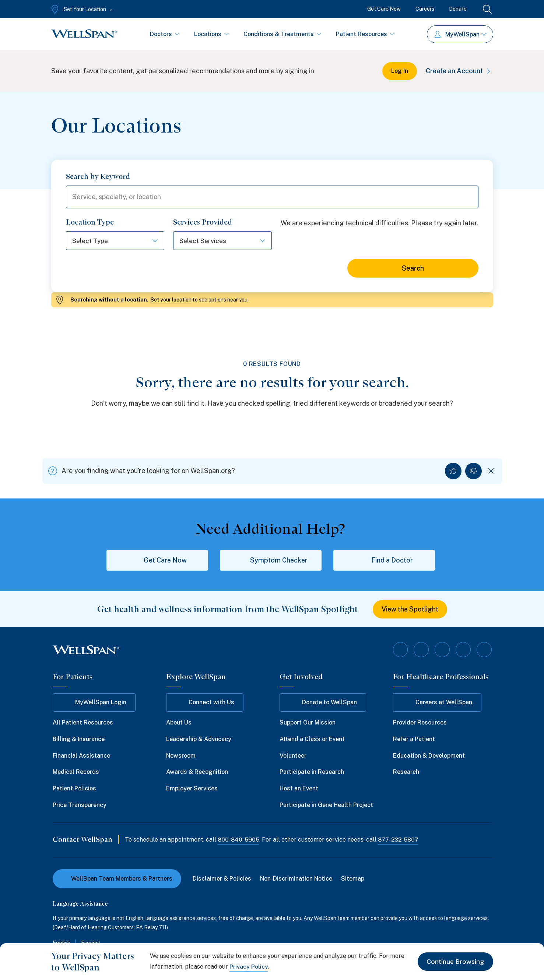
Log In (398, 71)
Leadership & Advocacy (199, 739)
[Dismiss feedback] (491, 471)
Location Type (90, 223)
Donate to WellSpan (323, 703)
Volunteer (293, 756)
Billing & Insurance (79, 739)
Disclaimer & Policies (222, 879)
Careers (425, 9)
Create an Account (459, 71)
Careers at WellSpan (437, 703)
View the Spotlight (410, 610)
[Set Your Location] (81, 9)
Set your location (171, 300)
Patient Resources (365, 34)
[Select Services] (222, 241)
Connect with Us (205, 703)
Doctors (165, 34)
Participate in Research (312, 773)
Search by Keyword (98, 176)
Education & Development (429, 756)
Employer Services (192, 789)
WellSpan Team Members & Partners (117, 879)
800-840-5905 (239, 840)
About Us (179, 723)
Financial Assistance (81, 756)
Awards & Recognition (197, 773)
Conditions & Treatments (282, 34)
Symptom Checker (271, 561)
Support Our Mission (308, 723)
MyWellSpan (461, 34)
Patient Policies (74, 789)
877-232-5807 (400, 840)
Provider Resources (420, 723)
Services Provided (203, 223)
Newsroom (181, 756)
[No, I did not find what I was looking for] (473, 471)
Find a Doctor (384, 561)
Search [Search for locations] (413, 269)
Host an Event (299, 789)
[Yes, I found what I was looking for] (453, 471)
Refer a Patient (414, 739)
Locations (211, 34)
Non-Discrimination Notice (296, 879)
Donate (458, 9)
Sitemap (353, 879)
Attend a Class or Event (312, 739)
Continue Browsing (455, 961)
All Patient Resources (83, 723)
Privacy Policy (249, 967)
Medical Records (76, 773)
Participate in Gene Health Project (326, 805)
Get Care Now (384, 9)
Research (406, 773)
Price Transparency (80, 805)
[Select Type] (115, 241)
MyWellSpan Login (94, 703)
